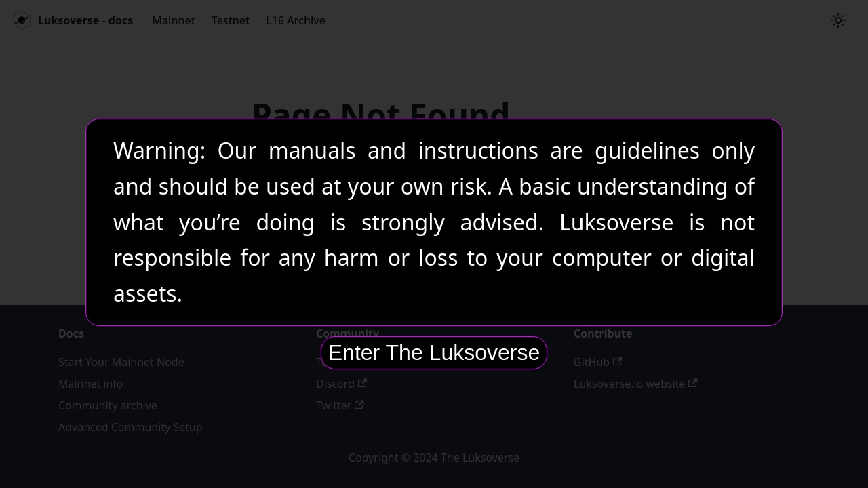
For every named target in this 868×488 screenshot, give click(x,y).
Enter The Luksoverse (434, 352)
